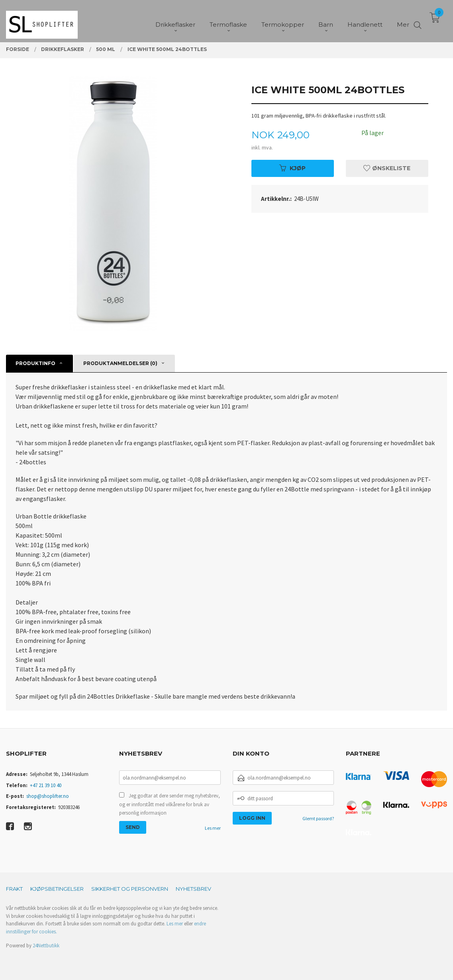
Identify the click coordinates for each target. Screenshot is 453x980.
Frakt (14, 889)
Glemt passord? (318, 818)
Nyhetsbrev (193, 889)
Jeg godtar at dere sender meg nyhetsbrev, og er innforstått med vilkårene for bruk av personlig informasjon (170, 804)
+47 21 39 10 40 (46, 785)
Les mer (213, 828)
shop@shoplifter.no (48, 796)
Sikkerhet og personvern (130, 889)
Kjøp (292, 168)
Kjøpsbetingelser (57, 889)
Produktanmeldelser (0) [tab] (120, 363)
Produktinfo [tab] (35, 363)
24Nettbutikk (46, 946)
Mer (403, 20)
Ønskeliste (387, 168)
